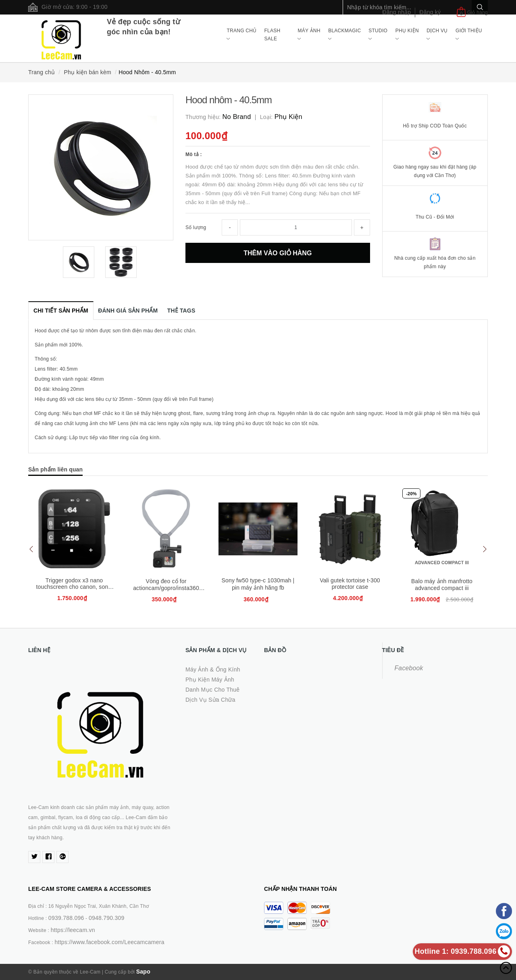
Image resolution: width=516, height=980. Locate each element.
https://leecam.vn (73, 930)
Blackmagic (344, 35)
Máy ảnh (309, 35)
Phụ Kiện (407, 35)
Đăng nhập (396, 12)
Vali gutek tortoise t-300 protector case (350, 584)
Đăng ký (430, 12)
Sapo (143, 972)
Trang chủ (241, 35)
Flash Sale (272, 35)
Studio (378, 35)
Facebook (409, 668)
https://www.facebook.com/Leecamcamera (109, 942)
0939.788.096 (66, 918)
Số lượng (196, 227)
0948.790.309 (107, 918)
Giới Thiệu (469, 35)
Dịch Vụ (437, 35)
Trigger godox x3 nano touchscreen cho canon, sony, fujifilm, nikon (74, 587)
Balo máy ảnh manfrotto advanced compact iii (442, 585)
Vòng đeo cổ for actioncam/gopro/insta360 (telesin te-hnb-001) (166, 588)
